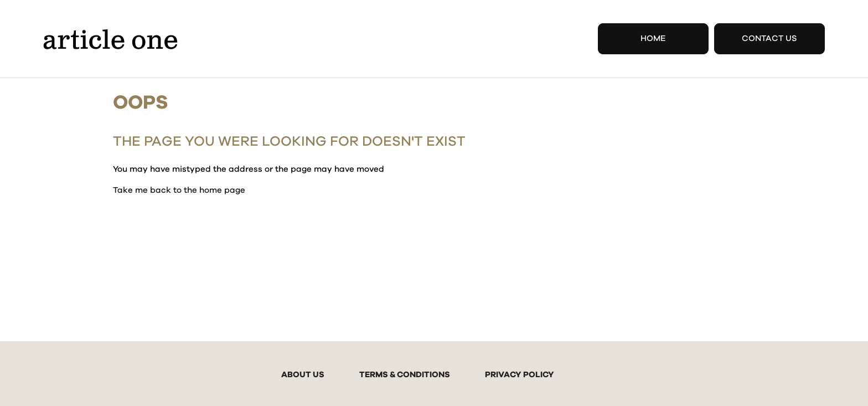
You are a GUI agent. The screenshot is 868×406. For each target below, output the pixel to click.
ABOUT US (303, 375)
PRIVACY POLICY (520, 375)
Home (653, 38)
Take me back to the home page (179, 190)
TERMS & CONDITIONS (405, 375)
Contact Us (769, 38)
